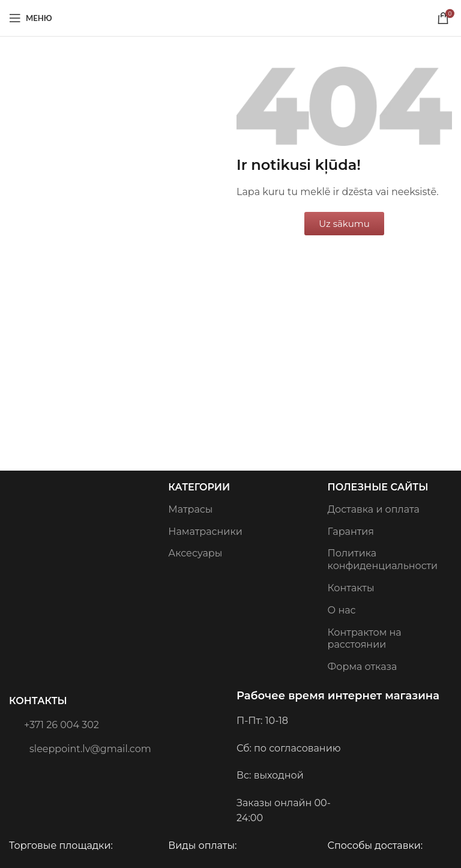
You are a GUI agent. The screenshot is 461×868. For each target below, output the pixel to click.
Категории (199, 487)
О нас (342, 610)
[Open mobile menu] (31, 18)
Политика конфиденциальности (383, 559)
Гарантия (351, 532)
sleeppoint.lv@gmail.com (80, 748)
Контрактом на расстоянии (365, 639)
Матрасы (190, 509)
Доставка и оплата (374, 509)
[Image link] (19, 517)
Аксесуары (195, 553)
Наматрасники (205, 532)
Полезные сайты (378, 487)
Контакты (38, 701)
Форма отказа (363, 667)
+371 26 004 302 (54, 724)
